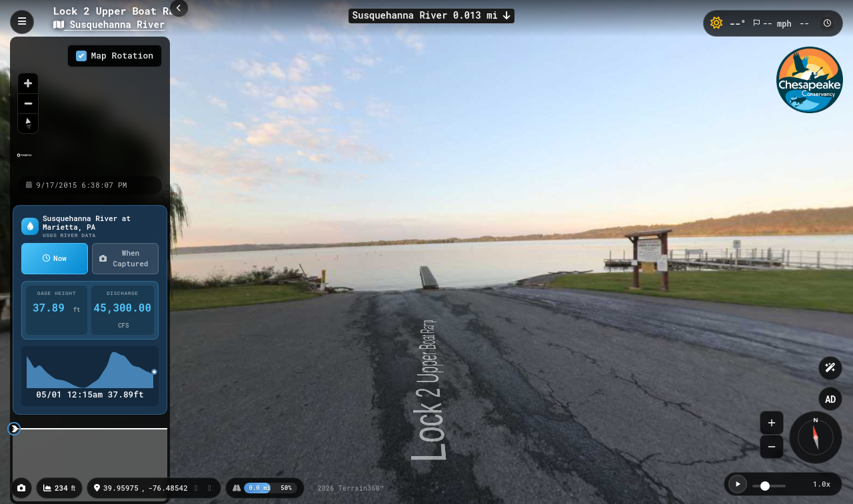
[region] (90, 106)
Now (55, 258)
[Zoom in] (28, 83)
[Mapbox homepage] (24, 161)
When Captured (124, 258)
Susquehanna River (109, 24)
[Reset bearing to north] (28, 123)
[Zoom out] (28, 103)
